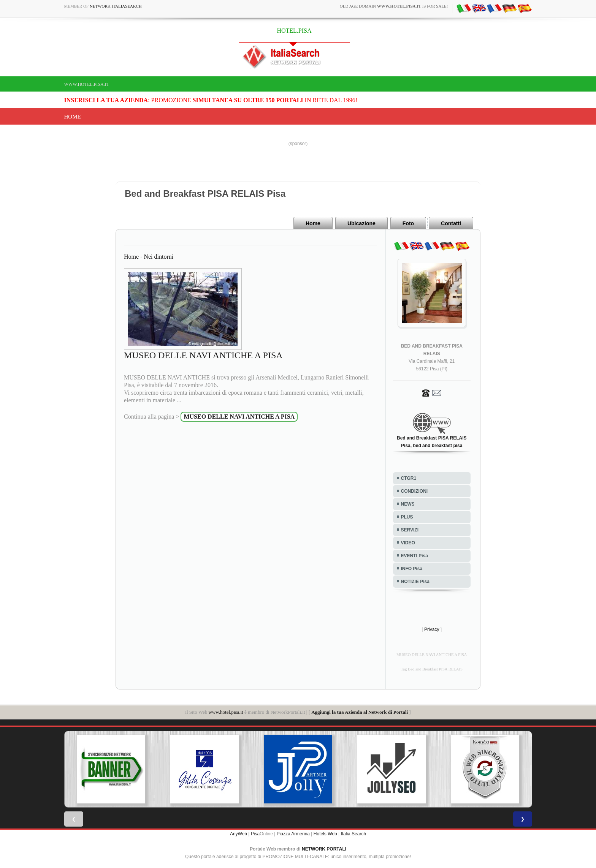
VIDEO (408, 543)
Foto (408, 223)
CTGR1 (409, 478)
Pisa (255, 834)
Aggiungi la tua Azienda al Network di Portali (360, 712)
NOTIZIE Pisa (415, 582)
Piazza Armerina (293, 834)
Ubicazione (361, 223)
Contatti (451, 223)
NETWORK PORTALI (324, 849)
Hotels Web (325, 834)
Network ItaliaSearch (116, 6)
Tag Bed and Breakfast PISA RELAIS (432, 669)
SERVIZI (410, 530)
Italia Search (353, 834)
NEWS (408, 504)
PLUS (407, 517)
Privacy (432, 629)
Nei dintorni (159, 257)
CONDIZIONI (415, 491)
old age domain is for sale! (394, 6)
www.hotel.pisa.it (87, 84)
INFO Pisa (412, 569)
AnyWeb (239, 834)
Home (73, 117)
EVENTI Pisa (415, 556)
